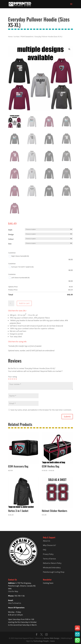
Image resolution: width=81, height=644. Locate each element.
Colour (11, 239)
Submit (67, 417)
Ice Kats (17, 37)
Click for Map (13, 591)
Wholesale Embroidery (52, 568)
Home (10, 37)
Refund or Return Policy (52, 563)
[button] (69, 49)
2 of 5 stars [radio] (11, 379)
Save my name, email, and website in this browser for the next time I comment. (41, 410)
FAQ (45, 550)
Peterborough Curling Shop (54, 572)
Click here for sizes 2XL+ (17, 311)
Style (10, 230)
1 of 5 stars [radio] (9, 379)
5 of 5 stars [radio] (16, 379)
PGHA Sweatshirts (27, 37)
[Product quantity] (11, 303)
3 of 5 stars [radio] (13, 379)
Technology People (41, 641)
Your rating (12, 377)
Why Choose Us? (49, 545)
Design (11, 234)
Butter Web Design (52, 638)
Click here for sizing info (17, 342)
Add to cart (24, 303)
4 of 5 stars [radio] (14, 379)
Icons (53, 641)
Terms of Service (49, 559)
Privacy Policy (48, 554)
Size (10, 244)
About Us (47, 541)
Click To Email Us (15, 603)
